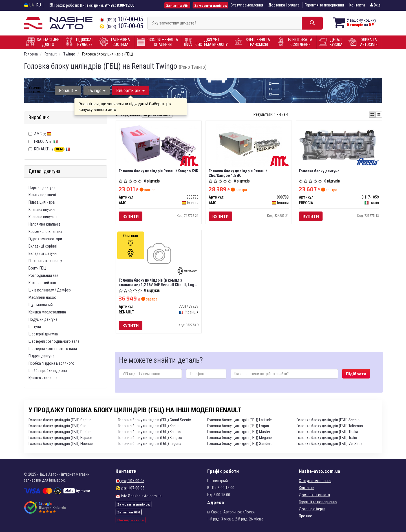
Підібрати (356, 374)
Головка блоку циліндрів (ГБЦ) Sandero (240, 444)
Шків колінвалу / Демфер (50, 290)
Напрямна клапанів (45, 224)
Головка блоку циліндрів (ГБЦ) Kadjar (149, 426)
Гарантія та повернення (324, 5)
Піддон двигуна (41, 356)
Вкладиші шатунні (43, 253)
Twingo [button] (97, 90)
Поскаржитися (131, 520)
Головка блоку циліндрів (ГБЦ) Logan (238, 426)
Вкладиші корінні (43, 246)
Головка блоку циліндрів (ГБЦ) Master (239, 432)
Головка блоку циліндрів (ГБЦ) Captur (60, 420)
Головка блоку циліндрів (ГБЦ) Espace (60, 438)
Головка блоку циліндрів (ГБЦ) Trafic (327, 438)
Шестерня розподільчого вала (54, 341)
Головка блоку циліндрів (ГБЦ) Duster (60, 432)
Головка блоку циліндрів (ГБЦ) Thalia (327, 432)
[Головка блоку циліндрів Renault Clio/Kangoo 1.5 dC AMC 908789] (249, 145)
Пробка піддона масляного (51, 363)
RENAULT (52, 149)
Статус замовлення (247, 5)
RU (39, 5)
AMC (43, 134)
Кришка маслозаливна (47, 312)
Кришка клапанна (43, 378)
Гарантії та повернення (318, 502)
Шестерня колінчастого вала (53, 349)
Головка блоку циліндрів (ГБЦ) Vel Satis (330, 444)
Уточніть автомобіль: (39, 90)
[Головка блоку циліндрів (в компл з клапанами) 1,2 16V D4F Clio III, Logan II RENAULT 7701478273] (159, 254)
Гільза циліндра (42, 202)
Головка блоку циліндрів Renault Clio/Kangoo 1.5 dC (238, 173)
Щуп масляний (41, 305)
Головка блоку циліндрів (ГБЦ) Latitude (240, 420)
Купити (131, 216)
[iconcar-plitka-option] (372, 115)
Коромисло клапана (45, 232)
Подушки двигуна (43, 319)
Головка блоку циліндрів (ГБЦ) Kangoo (150, 438)
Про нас (305, 516)
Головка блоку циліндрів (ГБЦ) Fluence (61, 444)
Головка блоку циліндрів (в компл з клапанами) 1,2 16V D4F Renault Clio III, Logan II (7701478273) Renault (159, 282)
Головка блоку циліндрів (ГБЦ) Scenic (328, 420)
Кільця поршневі (42, 195)
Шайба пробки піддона (48, 371)
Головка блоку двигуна (319, 171)
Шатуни (35, 327)
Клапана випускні (43, 217)
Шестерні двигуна (43, 334)
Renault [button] (68, 90)
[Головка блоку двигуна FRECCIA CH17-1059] (339, 144)
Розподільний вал (44, 275)
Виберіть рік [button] (130, 90)
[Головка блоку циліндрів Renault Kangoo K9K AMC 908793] (159, 143)
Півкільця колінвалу (45, 261)
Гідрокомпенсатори (45, 239)
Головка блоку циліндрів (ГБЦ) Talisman (330, 426)
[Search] (312, 23)
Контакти (357, 5)
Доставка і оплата (284, 5)
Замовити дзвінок (210, 5)
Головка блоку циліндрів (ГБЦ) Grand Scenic (154, 420)
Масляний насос (42, 297)
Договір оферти (312, 509)
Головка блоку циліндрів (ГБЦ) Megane (240, 438)
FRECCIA (46, 141)
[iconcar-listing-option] (379, 115)
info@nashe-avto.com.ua (141, 496)
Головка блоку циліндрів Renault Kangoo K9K (158, 171)
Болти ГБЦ (37, 268)
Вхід (375, 5)
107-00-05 (121, 19)
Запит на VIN (177, 5)
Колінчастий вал (42, 283)
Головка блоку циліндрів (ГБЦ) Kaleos (149, 432)
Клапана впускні (42, 210)
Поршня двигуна (42, 188)
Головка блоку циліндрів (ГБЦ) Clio (58, 426)
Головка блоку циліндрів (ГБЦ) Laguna (150, 444)
